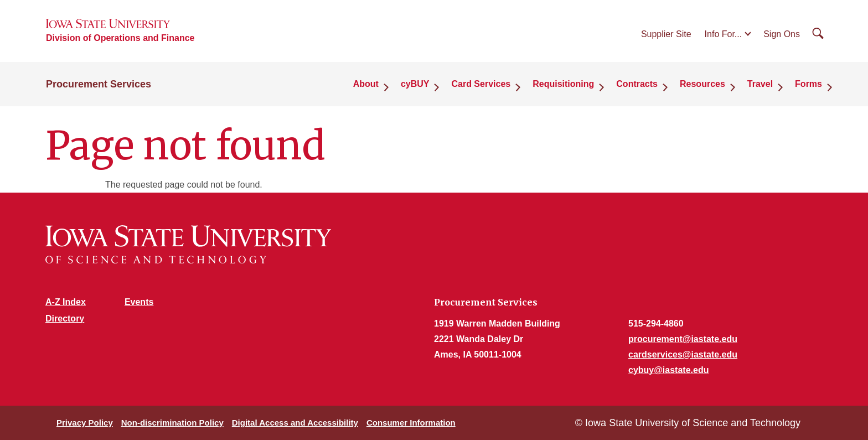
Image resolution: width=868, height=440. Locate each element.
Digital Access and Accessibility (295, 423)
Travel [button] (760, 84)
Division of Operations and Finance (120, 38)
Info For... (724, 34)
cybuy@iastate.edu (668, 370)
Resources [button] (702, 84)
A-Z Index (66, 302)
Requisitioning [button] (563, 84)
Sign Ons (782, 34)
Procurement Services (99, 84)
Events (139, 302)
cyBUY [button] (415, 84)
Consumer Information (411, 423)
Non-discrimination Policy (172, 423)
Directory (65, 319)
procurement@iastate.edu (683, 339)
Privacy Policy (85, 423)
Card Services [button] (481, 84)
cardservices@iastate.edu (683, 354)
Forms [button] (808, 84)
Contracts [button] (637, 84)
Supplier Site (666, 34)
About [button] (366, 84)
